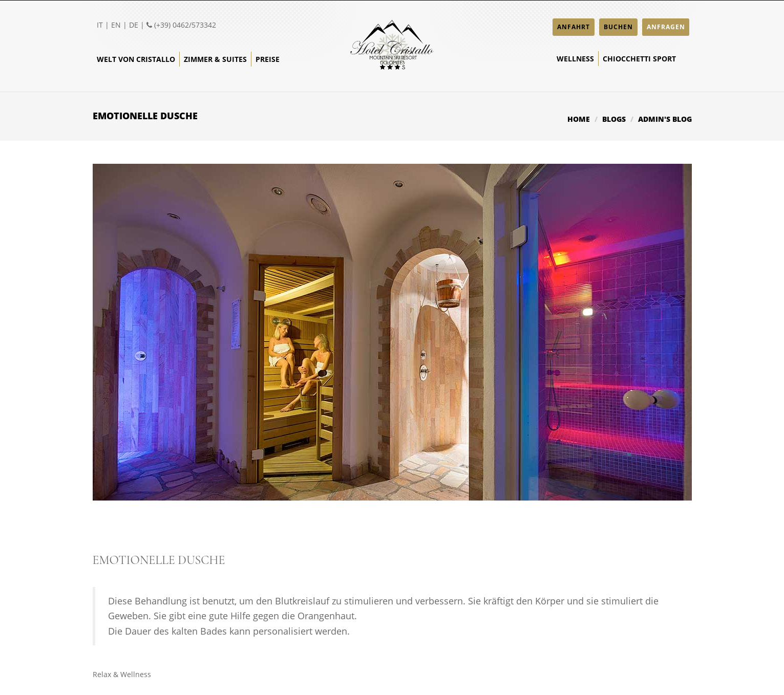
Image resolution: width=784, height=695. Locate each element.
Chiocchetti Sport (639, 59)
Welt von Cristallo (136, 59)
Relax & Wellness (122, 674)
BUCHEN (618, 27)
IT (100, 25)
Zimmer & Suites (215, 59)
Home (579, 119)
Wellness (575, 59)
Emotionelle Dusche (159, 560)
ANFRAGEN (666, 27)
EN (116, 25)
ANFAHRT (574, 27)
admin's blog (665, 119)
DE (134, 25)
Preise (268, 59)
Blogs (614, 119)
